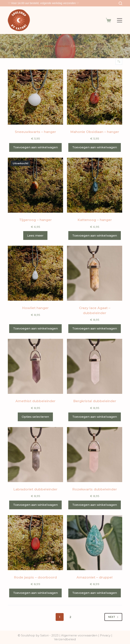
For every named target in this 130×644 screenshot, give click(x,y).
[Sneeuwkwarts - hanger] (35, 97)
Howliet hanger (35, 308)
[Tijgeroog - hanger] (35, 185)
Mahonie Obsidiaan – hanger (95, 132)
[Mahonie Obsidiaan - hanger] (95, 97)
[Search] (120, 3)
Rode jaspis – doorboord (35, 577)
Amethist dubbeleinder (35, 401)
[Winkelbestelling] (119, 61)
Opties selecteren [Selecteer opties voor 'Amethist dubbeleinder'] (35, 417)
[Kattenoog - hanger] (95, 185)
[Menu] (120, 20)
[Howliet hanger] (35, 273)
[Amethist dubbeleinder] (35, 366)
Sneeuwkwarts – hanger (35, 132)
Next (113, 617)
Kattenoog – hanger (95, 220)
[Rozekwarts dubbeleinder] (95, 455)
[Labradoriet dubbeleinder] (35, 455)
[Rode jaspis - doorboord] (35, 543)
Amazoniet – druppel (95, 577)
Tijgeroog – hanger (35, 220)
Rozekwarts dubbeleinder (95, 489)
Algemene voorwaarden (79, 635)
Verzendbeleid (65, 639)
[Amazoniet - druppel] (95, 543)
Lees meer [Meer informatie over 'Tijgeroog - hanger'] (35, 235)
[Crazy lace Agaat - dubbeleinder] (95, 273)
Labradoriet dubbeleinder (35, 489)
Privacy (106, 635)
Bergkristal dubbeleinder (95, 401)
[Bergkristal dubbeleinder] (95, 366)
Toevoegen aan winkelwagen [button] (35, 147)
